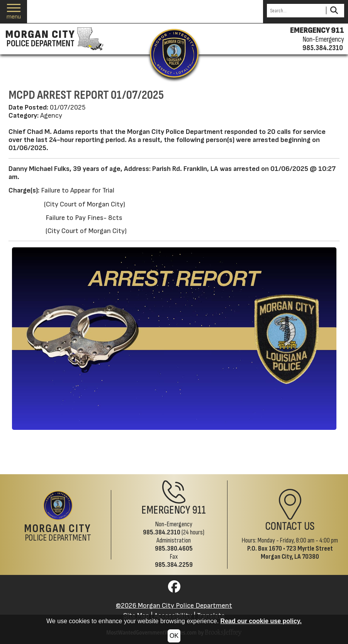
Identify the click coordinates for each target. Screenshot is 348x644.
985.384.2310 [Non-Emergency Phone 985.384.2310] (162, 532)
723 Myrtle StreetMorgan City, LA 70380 (297, 553)
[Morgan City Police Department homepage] (53, 39)
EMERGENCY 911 (317, 30)
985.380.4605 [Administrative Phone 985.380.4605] (174, 548)
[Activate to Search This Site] (334, 11)
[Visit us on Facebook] (174, 589)
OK (174, 636)
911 (199, 510)
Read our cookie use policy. (261, 621)
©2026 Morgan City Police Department (174, 606)
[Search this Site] (295, 11)
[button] (14, 12)
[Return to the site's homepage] (174, 53)
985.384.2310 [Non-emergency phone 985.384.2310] (323, 48)
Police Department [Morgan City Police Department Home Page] (58, 533)
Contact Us (290, 527)
